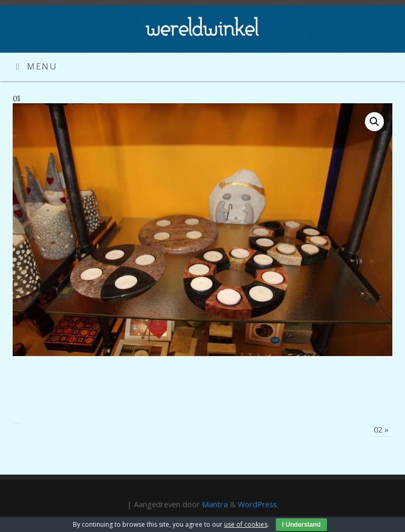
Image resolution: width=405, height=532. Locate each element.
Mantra (215, 504)
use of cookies (246, 524)
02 (381, 429)
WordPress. (258, 504)
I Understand (301, 525)
